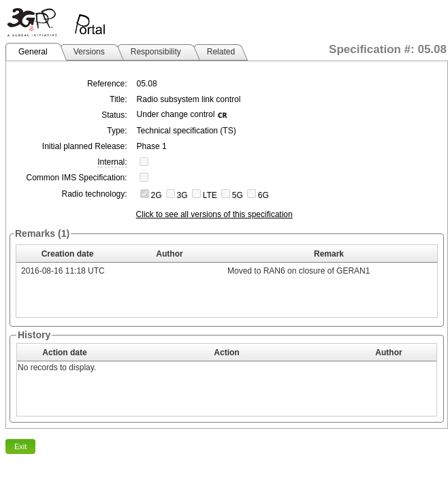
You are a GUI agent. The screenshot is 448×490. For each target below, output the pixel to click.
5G (238, 195)
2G (157, 195)
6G (263, 195)
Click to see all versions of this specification (214, 214)
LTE (210, 195)
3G (182, 195)
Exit (20, 446)
